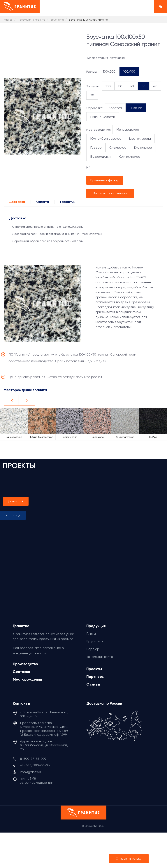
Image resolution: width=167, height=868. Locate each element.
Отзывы (93, 684)
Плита (91, 633)
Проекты (94, 669)
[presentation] (13, 515)
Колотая (115, 108)
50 (144, 86)
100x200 (109, 71)
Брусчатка (95, 641)
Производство (25, 664)
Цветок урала (140, 138)
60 (132, 86)
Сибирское (118, 147)
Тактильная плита (100, 657)
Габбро (96, 147)
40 (155, 86)
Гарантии (68, 202)
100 (108, 86)
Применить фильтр (105, 180)
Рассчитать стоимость (110, 193)
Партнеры (95, 677)
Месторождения (27, 679)
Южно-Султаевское (106, 138)
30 (92, 95)
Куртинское (143, 147)
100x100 (129, 71)
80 (120, 86)
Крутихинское (129, 156)
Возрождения (101, 156)
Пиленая (136, 108)
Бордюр (93, 649)
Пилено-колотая (103, 117)
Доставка (17, 202)
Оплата (43, 202)
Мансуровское (128, 129)
